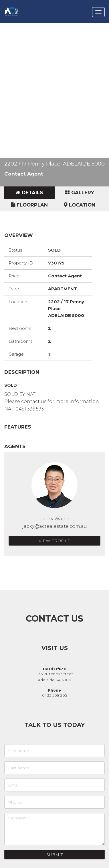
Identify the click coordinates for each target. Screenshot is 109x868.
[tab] (29, 193)
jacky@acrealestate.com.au (55, 526)
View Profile (54, 541)
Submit (54, 855)
